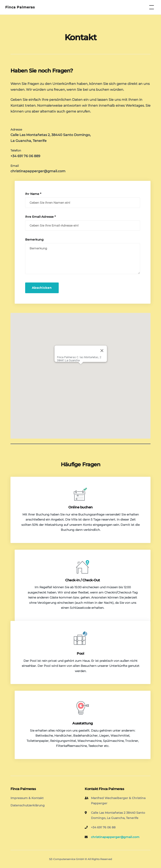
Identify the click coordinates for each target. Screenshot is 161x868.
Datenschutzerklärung (28, 805)
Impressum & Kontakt (27, 798)
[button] (81, 368)
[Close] (102, 351)
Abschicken (42, 288)
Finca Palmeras (20, 7)
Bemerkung (34, 240)
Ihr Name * (33, 194)
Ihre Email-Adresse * (40, 217)
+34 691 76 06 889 (25, 156)
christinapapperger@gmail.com (38, 171)
